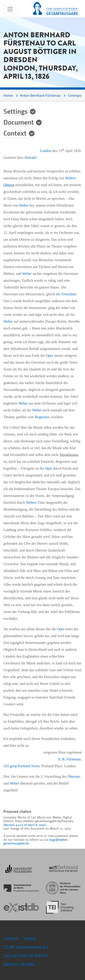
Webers (70, 178)
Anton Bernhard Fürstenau (40, 95)
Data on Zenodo (19, 964)
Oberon (9, 185)
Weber (24, 205)
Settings (16, 111)
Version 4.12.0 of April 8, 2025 (25, 825)
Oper (50, 356)
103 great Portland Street (22, 766)
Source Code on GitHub (27, 955)
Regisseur (42, 417)
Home (8, 95)
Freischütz (69, 294)
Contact (11, 938)
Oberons (73, 776)
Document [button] (19, 122)
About (30, 938)
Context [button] (15, 133)
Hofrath (30, 158)
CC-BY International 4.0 (26, 947)
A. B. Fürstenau (69, 759)
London (46, 151)
